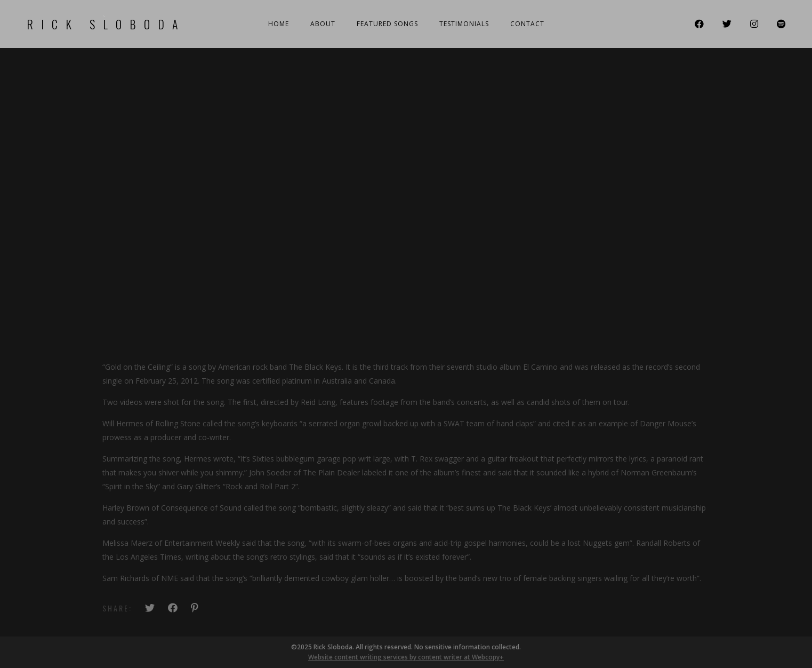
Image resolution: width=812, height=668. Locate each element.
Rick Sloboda (106, 24)
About (323, 24)
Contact (527, 24)
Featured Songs (387, 24)
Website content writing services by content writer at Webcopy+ (406, 657)
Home (279, 24)
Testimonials (464, 24)
